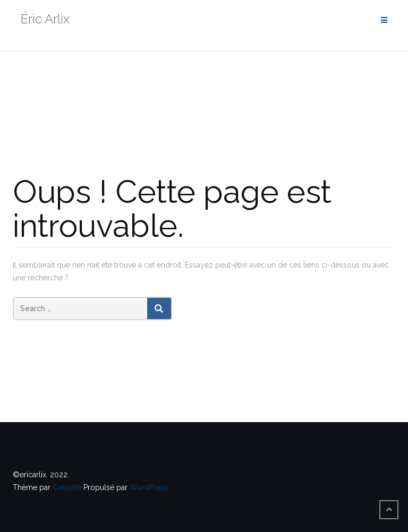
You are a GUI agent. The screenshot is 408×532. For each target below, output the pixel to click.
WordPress (149, 487)
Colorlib (67, 487)
